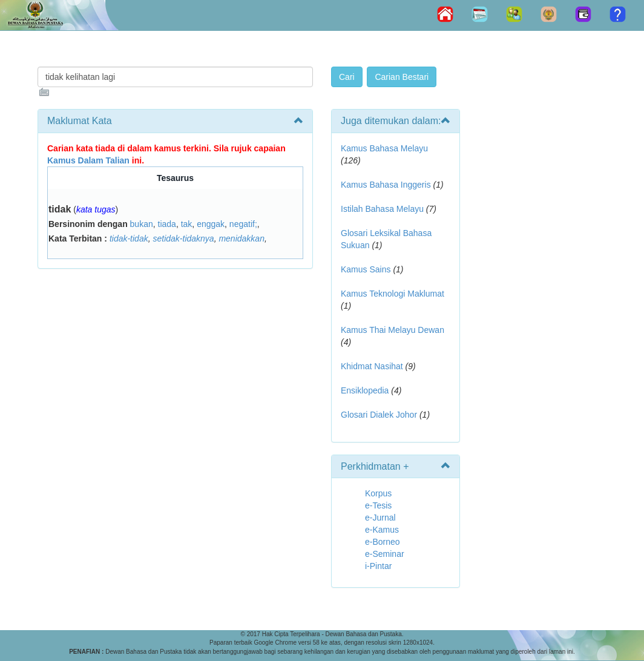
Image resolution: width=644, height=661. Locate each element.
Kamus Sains (366, 269)
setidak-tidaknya (183, 238)
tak (187, 224)
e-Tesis (378, 505)
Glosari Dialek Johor (379, 415)
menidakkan (241, 238)
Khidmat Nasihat (372, 366)
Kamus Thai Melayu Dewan (393, 330)
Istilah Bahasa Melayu (382, 209)
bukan (142, 224)
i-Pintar (378, 566)
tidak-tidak (129, 238)
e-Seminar (385, 554)
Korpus (378, 493)
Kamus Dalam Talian (88, 160)
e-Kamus (382, 530)
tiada (167, 224)
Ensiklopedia (365, 390)
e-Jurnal (380, 518)
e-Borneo (383, 542)
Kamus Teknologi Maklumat (393, 294)
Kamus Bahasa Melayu (384, 148)
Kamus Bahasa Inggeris (386, 185)
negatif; (243, 224)
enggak (211, 224)
